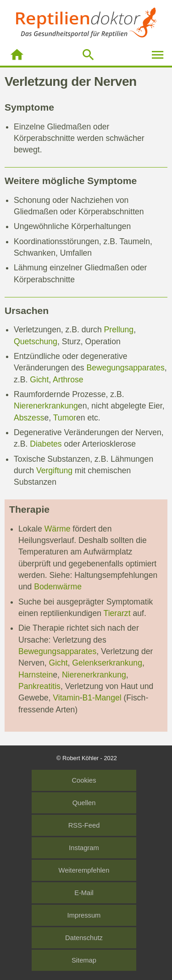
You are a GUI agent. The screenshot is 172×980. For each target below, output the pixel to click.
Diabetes (46, 444)
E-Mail (84, 893)
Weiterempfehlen (84, 870)
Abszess (29, 418)
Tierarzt (117, 613)
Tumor (65, 418)
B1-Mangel (102, 698)
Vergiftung (54, 470)
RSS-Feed (84, 825)
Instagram (84, 848)
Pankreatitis (39, 686)
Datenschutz (84, 938)
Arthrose (68, 380)
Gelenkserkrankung (107, 663)
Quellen (84, 803)
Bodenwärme (58, 587)
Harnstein (36, 675)
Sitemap (84, 960)
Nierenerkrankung (46, 406)
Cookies (84, 780)
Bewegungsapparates (125, 368)
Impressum (84, 915)
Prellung (119, 330)
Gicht (39, 380)
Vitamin (66, 698)
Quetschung (36, 342)
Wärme (58, 529)
